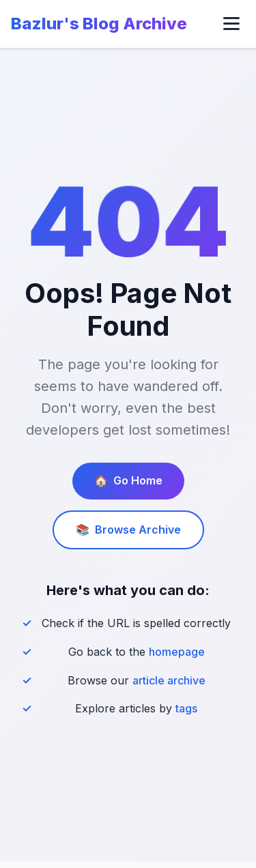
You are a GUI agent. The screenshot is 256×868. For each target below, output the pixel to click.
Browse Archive (128, 530)
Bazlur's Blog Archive (99, 24)
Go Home (128, 481)
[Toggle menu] (231, 24)
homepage (177, 652)
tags (186, 708)
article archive (169, 680)
